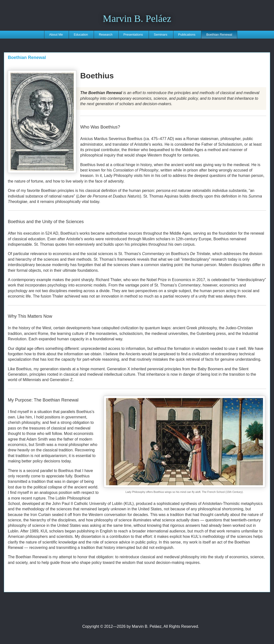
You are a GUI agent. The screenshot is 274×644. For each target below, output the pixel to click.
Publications (187, 35)
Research (106, 35)
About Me (56, 35)
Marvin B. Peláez (137, 19)
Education (81, 35)
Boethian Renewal (219, 35)
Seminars (161, 35)
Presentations (133, 35)
